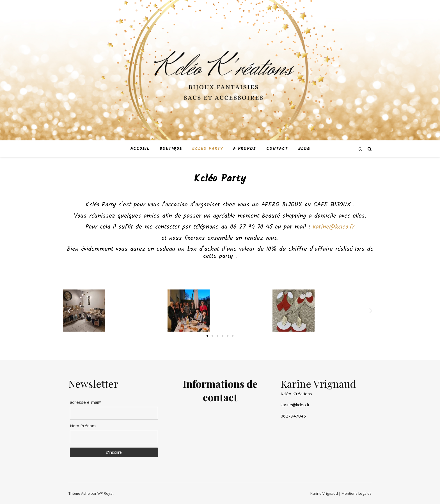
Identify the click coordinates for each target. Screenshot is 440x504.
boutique (171, 149)
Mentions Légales (356, 493)
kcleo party (208, 149)
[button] (207, 336)
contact (277, 149)
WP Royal (105, 493)
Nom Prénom (83, 426)
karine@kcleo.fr (334, 227)
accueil (140, 149)
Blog (304, 149)
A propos (245, 149)
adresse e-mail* (85, 402)
